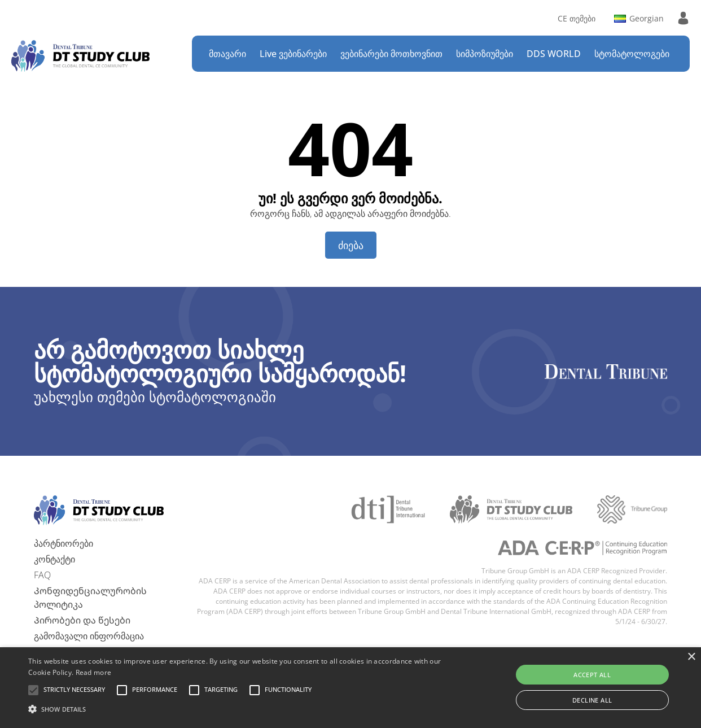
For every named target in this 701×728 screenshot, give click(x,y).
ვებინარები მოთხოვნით (391, 54)
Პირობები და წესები (82, 620)
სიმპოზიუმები (485, 54)
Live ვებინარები (293, 54)
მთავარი (227, 54)
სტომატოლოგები (632, 54)
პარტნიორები (63, 543)
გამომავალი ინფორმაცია (89, 636)
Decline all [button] (592, 700)
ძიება (351, 245)
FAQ (42, 575)
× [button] (691, 657)
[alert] (350, 688)
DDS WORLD (554, 54)
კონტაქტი (54, 559)
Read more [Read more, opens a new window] (94, 672)
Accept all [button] (592, 675)
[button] (74, 690)
